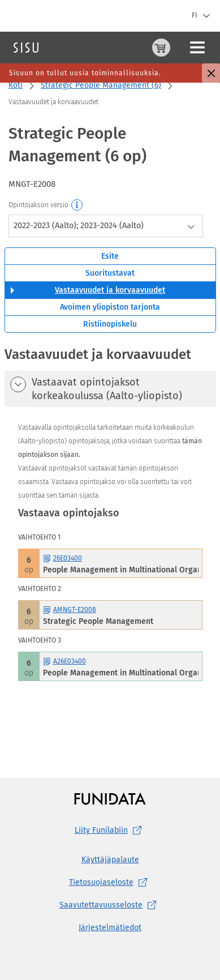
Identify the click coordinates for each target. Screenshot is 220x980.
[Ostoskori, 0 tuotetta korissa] (161, 48)
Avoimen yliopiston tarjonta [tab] (110, 307)
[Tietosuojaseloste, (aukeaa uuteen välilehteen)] (110, 883)
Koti (16, 85)
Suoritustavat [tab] (110, 273)
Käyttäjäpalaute (110, 860)
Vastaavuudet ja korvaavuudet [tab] (110, 290)
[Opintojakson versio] (77, 206)
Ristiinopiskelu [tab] (110, 324)
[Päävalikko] (197, 48)
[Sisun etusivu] (26, 48)
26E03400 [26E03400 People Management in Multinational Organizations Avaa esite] (62, 558)
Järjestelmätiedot (110, 928)
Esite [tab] (110, 256)
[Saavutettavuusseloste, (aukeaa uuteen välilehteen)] (110, 905)
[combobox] (106, 226)
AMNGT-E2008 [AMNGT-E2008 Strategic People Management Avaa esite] (70, 610)
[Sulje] (211, 73)
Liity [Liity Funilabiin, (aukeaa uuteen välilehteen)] (110, 831)
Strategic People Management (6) (101, 85)
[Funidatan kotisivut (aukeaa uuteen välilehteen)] (110, 799)
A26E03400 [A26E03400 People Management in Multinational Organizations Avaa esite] (64, 661)
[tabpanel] (110, 540)
